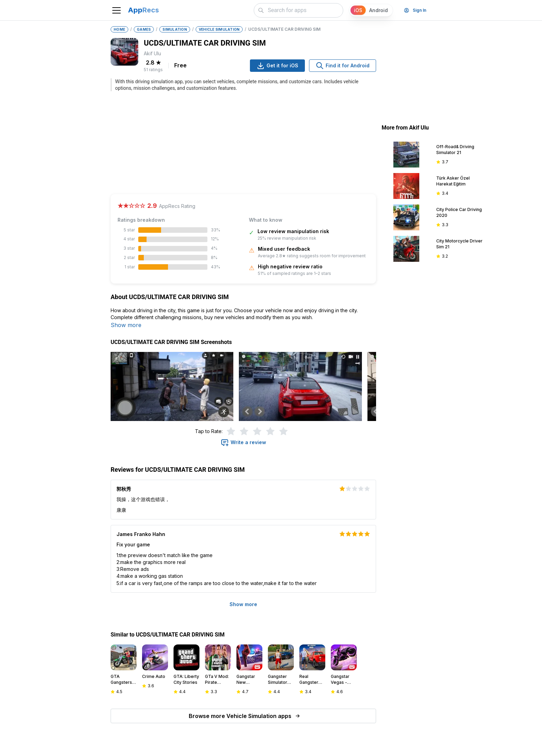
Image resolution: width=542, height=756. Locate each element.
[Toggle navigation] (116, 10)
